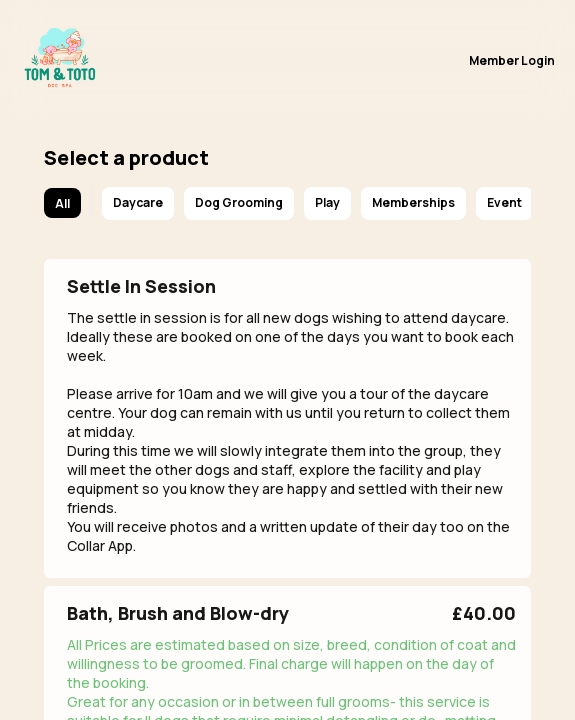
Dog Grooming (239, 202)
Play (327, 202)
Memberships (413, 202)
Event (504, 202)
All (62, 203)
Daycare (138, 202)
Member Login (512, 60)
